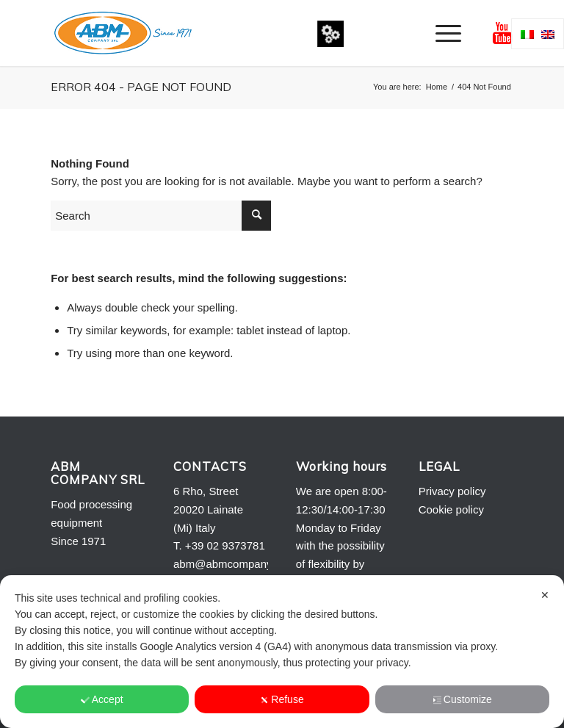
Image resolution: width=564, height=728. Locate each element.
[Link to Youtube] (502, 33)
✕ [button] (545, 595)
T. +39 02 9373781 (219, 545)
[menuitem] (441, 33)
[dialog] (282, 652)
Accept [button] (102, 699)
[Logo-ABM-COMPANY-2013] (123, 33)
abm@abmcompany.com (234, 564)
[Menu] (441, 33)
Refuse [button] (282, 699)
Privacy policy (452, 491)
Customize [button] (462, 699)
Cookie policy (451, 509)
